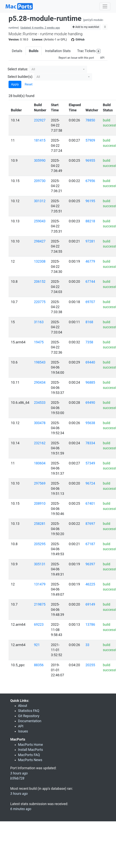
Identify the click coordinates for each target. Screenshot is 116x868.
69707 (90, 302)
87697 (90, 524)
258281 (40, 524)
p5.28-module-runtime (45, 18)
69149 (90, 604)
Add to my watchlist (86, 27)
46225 (90, 584)
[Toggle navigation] (105, 6)
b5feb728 (17, 778)
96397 (90, 564)
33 (87, 645)
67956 (90, 181)
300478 (40, 423)
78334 (90, 443)
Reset (29, 84)
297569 (40, 483)
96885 (90, 382)
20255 (90, 665)
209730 (40, 181)
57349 (90, 463)
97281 (90, 241)
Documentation (30, 721)
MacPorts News (30, 760)
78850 (90, 120)
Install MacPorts (30, 750)
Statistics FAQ (29, 711)
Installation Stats (58, 51)
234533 (40, 403)
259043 (40, 221)
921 (37, 645)
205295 (40, 544)
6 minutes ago (21, 809)
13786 (90, 625)
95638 (90, 423)
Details (17, 51)
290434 (40, 382)
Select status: (18, 69)
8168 (89, 322)
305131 (40, 564)
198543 (40, 362)
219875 (40, 604)
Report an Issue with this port (76, 58)
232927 (40, 120)
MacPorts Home (30, 745)
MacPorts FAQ (29, 755)
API (102, 58)
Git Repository (29, 716)
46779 (90, 261)
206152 (40, 282)
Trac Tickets (89, 51)
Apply (15, 84)
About (23, 706)
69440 (90, 362)
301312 (40, 201)
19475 (39, 342)
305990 (40, 161)
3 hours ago (19, 794)
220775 (40, 302)
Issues (23, 731)
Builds (34, 51)
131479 (40, 584)
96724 (90, 483)
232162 (40, 443)
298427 (40, 241)
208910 (40, 504)
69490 (90, 403)
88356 (39, 665)
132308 (40, 261)
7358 (89, 342)
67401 (90, 504)
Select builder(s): (20, 77)
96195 (90, 201)
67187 (90, 544)
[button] (58, 69)
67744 (90, 282)
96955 (90, 161)
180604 (40, 463)
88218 (90, 221)
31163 (39, 322)
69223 (39, 625)
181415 (40, 140)
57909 (90, 140)
